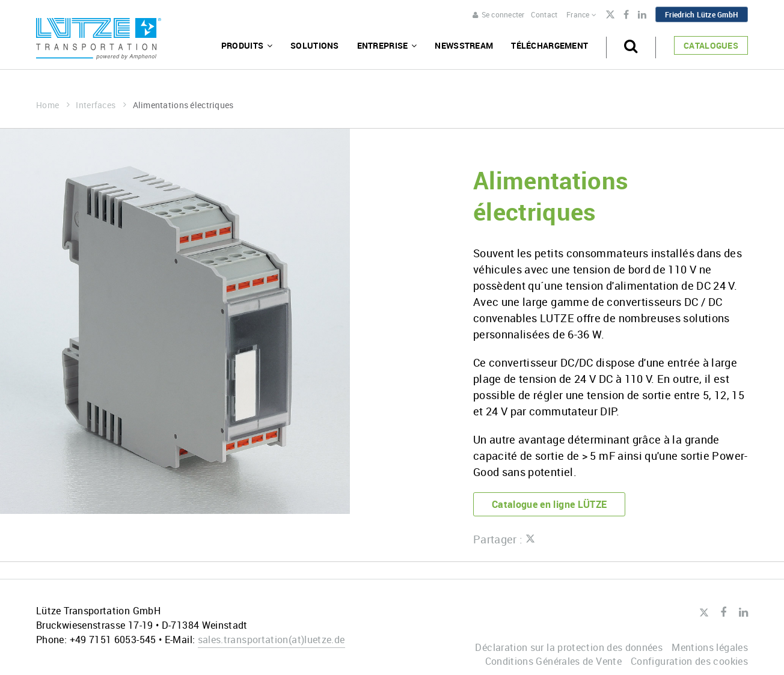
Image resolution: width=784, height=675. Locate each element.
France (581, 14)
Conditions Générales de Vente (553, 661)
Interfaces (101, 105)
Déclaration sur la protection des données (569, 647)
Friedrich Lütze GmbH (702, 14)
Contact (544, 14)
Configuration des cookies (689, 661)
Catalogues (711, 45)
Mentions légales (710, 647)
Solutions (315, 45)
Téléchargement (550, 45)
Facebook (626, 15)
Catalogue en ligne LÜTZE (550, 504)
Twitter (610, 16)
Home (53, 105)
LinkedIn (642, 15)
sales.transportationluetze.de (271, 640)
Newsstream (464, 45)
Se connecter (498, 14)
